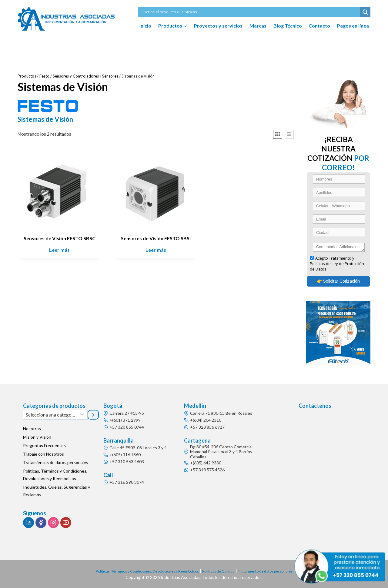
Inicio (145, 26)
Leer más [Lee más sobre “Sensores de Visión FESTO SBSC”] (59, 250)
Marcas (258, 26)
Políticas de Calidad (222, 571)
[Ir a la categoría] (93, 415)
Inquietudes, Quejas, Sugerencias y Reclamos (57, 491)
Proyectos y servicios (218, 26)
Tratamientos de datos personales (56, 463)
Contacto (319, 26)
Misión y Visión (37, 437)
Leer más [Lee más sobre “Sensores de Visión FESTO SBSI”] (156, 250)
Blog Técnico (288, 26)
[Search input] (251, 12)
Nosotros (32, 429)
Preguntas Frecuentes (44, 446)
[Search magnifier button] (365, 12)
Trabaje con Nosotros (43, 454)
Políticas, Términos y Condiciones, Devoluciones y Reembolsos (55, 475)
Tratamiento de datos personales (275, 571)
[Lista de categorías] (55, 415)
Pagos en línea (353, 26)
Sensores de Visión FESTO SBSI (156, 238)
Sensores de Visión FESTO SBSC (60, 238)
